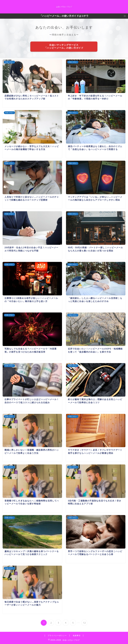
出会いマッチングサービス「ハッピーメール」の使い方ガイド (64, 46)
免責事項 (77, 636)
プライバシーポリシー (57, 636)
